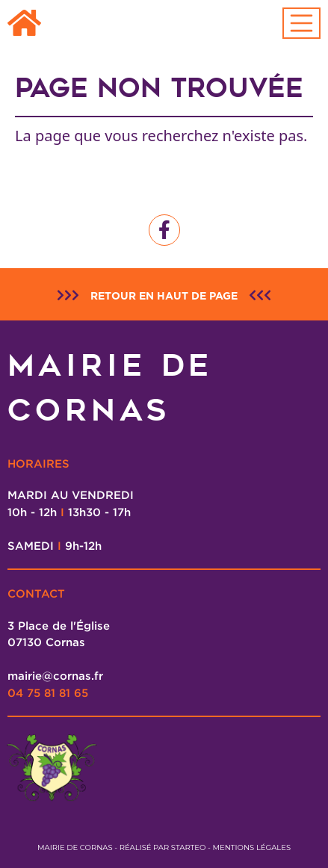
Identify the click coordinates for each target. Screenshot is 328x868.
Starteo (189, 847)
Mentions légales (251, 847)
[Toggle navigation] (302, 23)
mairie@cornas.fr (55, 675)
